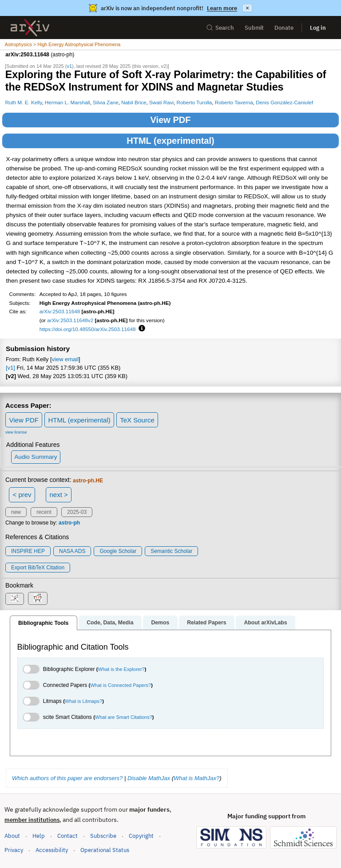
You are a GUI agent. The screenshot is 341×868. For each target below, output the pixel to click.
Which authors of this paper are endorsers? (67, 778)
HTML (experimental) (170, 141)
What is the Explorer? (121, 669)
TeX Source (137, 420)
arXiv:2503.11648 (60, 311)
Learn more (222, 8)
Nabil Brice (134, 102)
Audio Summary (36, 457)
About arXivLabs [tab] (265, 623)
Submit (254, 28)
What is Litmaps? (83, 701)
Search (220, 28)
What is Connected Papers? (121, 685)
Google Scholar (118, 551)
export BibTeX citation (38, 568)
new (16, 512)
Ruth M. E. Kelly (24, 102)
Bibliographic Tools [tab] (43, 623)
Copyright (141, 836)
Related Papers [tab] (206, 623)
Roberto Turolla (194, 102)
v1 (69, 66)
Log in (318, 28)
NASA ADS (72, 551)
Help (39, 836)
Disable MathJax (149, 778)
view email (65, 359)
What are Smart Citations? (124, 717)
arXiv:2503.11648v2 (70, 320)
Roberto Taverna (234, 102)
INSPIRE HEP (28, 551)
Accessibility (52, 850)
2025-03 (77, 512)
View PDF (171, 120)
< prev (22, 495)
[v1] (10, 368)
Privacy (14, 850)
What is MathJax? (196, 778)
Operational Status (105, 850)
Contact (67, 836)
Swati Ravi (161, 102)
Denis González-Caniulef (284, 102)
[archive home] (30, 28)
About (12, 836)
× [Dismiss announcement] (247, 8)
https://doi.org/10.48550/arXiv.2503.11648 (88, 329)
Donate (284, 28)
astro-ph (69, 523)
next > (58, 495)
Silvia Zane (106, 102)
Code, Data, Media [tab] (110, 623)
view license (16, 432)
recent (44, 512)
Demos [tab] (160, 623)
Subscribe (103, 836)
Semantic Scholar (171, 551)
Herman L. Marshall (67, 102)
